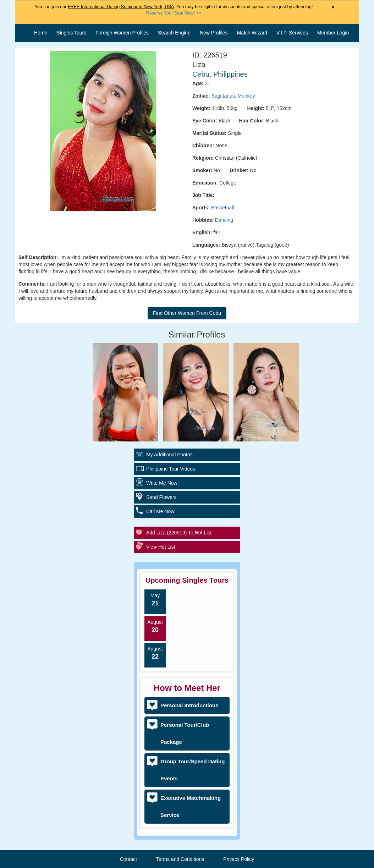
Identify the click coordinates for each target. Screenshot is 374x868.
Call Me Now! (161, 511)
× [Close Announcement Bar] (333, 7)
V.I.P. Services (292, 33)
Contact (128, 859)
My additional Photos (169, 455)
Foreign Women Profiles (122, 33)
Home (41, 33)
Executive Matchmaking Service (191, 806)
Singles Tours (71, 33)
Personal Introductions (189, 705)
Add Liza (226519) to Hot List (179, 533)
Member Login (333, 33)
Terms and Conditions (180, 859)
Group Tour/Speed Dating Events (192, 770)
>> (174, 13)
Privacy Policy (239, 859)
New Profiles (214, 33)
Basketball (223, 208)
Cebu (201, 74)
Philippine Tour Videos (171, 469)
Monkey (246, 96)
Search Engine (174, 33)
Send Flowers (161, 497)
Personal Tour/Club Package (185, 733)
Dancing (224, 220)
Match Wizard (252, 33)
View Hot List (161, 547)
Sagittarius (223, 96)
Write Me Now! (163, 483)
